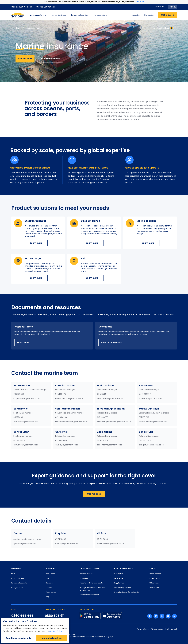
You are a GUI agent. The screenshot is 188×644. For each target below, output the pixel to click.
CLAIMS (152, 569)
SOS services (154, 583)
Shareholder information (90, 595)
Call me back (25, 59)
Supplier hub (119, 583)
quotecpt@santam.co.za (25, 544)
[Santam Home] (18, 15)
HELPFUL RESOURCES (124, 569)
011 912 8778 (61, 394)
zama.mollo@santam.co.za (26, 422)
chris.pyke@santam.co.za (67, 445)
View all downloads (50, 59)
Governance (51, 583)
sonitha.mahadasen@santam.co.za (71, 422)
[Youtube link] (168, 616)
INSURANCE (17, 569)
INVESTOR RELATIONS (90, 569)
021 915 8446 (19, 441)
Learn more (36, 243)
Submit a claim (155, 574)
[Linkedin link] (162, 616)
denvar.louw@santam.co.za (26, 445)
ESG (47, 579)
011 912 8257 (102, 394)
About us (136, 15)
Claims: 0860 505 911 (46, 7)
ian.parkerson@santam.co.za (26, 399)
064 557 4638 (145, 441)
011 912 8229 (19, 394)
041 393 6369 (61, 441)
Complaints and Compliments (126, 592)
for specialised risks (80, 15)
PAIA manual (171, 629)
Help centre (119, 579)
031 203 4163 (103, 417)
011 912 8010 (18, 417)
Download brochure (163, 28)
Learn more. (140, 2)
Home (18, 28)
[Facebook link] (150, 616)
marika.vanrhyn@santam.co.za (153, 422)
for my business (59, 15)
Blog (47, 597)
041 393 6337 (145, 394)
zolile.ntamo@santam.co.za (110, 445)
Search (159, 7)
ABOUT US (50, 569)
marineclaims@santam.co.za (110, 544)
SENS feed (84, 579)
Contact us (149, 15)
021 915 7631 (144, 417)
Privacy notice (157, 629)
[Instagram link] (174, 616)
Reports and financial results (91, 583)
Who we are (50, 574)
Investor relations (87, 574)
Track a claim (154, 579)
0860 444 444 (22, 616)
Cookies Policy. (56, 631)
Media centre (51, 592)
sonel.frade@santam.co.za (151, 399)
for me (38, 15)
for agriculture (100, 15)
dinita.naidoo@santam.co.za (110, 399)
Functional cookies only (19, 638)
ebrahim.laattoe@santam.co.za (70, 399)
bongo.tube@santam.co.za (151, 445)
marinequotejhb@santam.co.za (28, 539)
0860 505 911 (55, 616)
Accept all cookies (52, 638)
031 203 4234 (61, 417)
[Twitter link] (156, 616)
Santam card (154, 588)
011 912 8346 (102, 441)
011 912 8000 (61, 539)
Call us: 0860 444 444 (22, 7)
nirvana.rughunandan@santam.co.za (114, 422)
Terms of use (143, 629)
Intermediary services (123, 588)
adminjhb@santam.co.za (67, 544)
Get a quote (167, 15)
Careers (49, 588)
